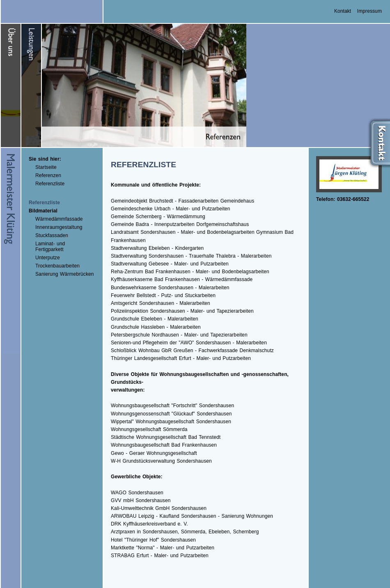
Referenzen (48, 175)
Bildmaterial (43, 211)
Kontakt (343, 11)
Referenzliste (50, 184)
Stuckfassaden (52, 235)
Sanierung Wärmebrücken (65, 274)
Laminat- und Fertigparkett (50, 247)
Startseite (46, 167)
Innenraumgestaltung (59, 227)
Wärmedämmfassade (59, 219)
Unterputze (48, 258)
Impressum (369, 11)
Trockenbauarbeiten (57, 266)
